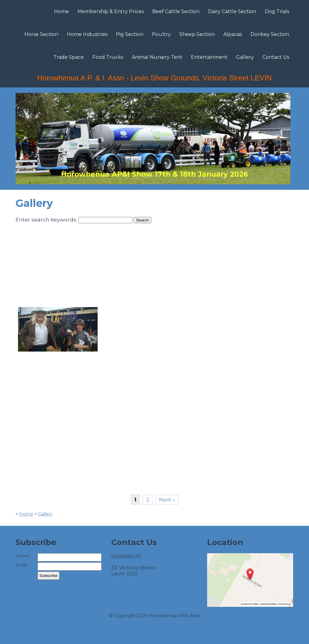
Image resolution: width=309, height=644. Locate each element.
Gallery (245, 57)
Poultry (161, 34)
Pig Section (130, 34)
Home (61, 11)
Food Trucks (108, 57)
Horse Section (41, 34)
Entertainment (209, 57)
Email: (22, 565)
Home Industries (87, 34)
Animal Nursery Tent (157, 57)
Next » (167, 500)
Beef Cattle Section (176, 11)
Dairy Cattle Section (232, 11)
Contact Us (276, 57)
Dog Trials (277, 11)
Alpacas (233, 34)
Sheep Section (197, 34)
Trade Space (69, 57)
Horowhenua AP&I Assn (174, 616)
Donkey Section (270, 34)
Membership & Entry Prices (111, 11)
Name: (22, 556)
